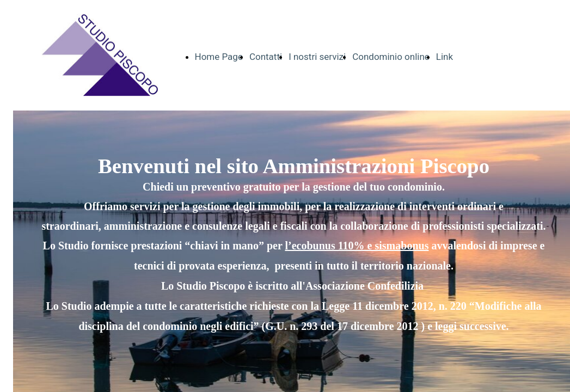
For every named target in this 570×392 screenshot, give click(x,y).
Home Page (219, 57)
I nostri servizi (317, 57)
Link (445, 57)
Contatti (266, 57)
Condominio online (391, 57)
